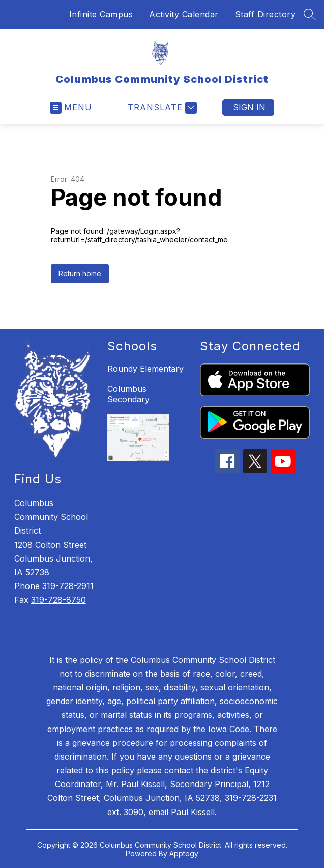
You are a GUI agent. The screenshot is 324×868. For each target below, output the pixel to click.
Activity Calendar (184, 14)
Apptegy (184, 853)
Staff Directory (266, 14)
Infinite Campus (101, 14)
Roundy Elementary (145, 369)
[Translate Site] (161, 108)
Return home (80, 274)
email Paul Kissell (182, 812)
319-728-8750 (58, 600)
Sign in (249, 107)
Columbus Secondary (128, 394)
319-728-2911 (68, 586)
